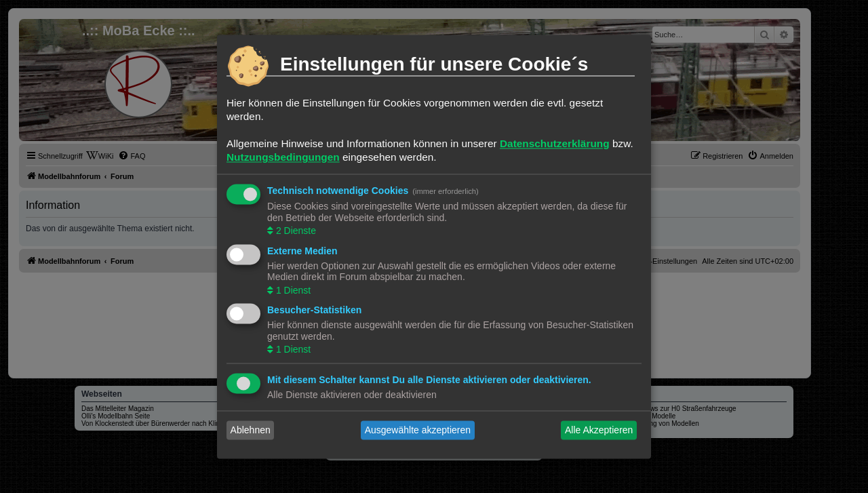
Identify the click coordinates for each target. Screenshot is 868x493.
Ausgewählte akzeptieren (418, 430)
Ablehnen (251, 430)
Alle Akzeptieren (599, 430)
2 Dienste (295, 231)
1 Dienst (292, 290)
